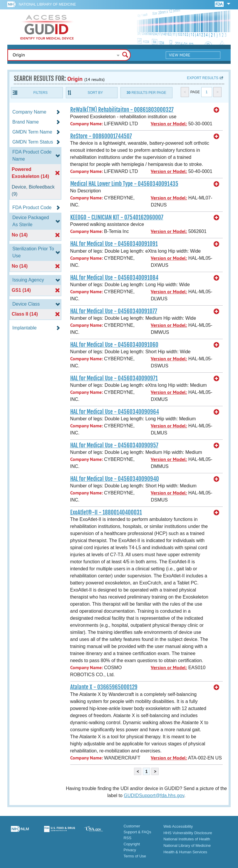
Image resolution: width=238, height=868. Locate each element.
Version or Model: (169, 124)
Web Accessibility (178, 826)
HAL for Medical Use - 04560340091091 (114, 244)
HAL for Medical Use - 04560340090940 (115, 479)
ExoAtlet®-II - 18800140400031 (106, 512)
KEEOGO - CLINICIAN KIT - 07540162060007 (117, 217)
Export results (203, 78)
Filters (41, 93)
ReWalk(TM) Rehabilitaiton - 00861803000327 (122, 110)
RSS (127, 838)
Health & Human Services (185, 852)
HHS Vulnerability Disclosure (188, 833)
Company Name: (87, 124)
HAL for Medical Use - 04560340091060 (114, 345)
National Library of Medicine (47, 4)
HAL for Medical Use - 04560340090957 (114, 445)
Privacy (130, 850)
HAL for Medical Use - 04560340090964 (115, 412)
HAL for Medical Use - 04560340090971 (114, 378)
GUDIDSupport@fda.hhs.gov (154, 795)
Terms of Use (135, 856)
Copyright (132, 844)
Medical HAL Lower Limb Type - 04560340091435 (124, 184)
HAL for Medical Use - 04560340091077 (114, 311)
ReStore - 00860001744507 (101, 136)
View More (180, 55)
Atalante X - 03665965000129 (104, 687)
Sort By (95, 93)
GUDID (47, 27)
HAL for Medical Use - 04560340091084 (114, 278)
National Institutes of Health (187, 839)
